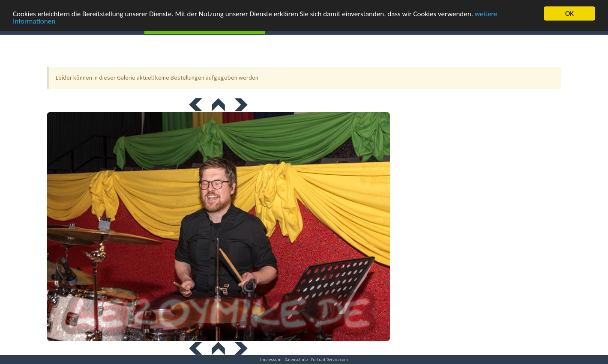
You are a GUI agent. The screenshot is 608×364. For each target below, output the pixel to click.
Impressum (271, 360)
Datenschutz (296, 360)
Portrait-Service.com (329, 360)
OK (569, 13)
